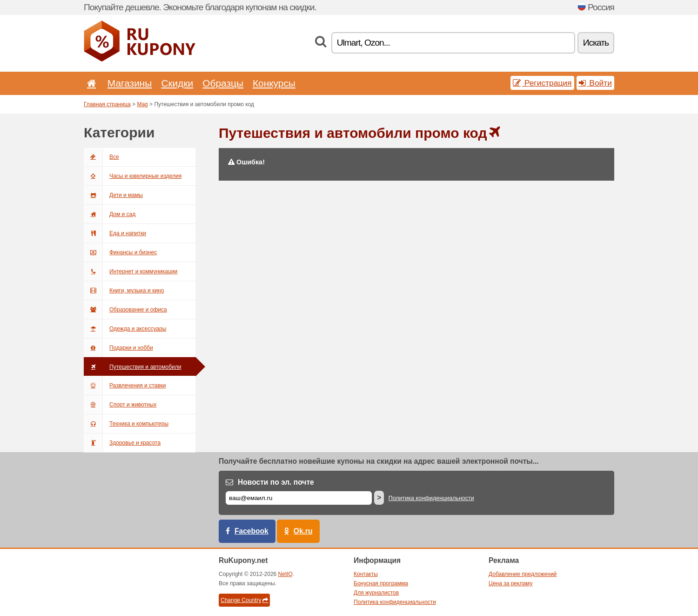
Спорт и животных (120, 405)
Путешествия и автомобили (132, 367)
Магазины (130, 83)
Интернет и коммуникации (131, 271)
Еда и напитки (115, 233)
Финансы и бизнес (120, 252)
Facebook (252, 531)
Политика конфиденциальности (431, 498)
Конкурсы (274, 83)
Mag (142, 104)
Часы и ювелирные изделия (133, 176)
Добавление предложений (523, 574)
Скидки (177, 83)
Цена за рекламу (511, 583)
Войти (596, 83)
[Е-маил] (299, 498)
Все (101, 157)
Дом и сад (110, 214)
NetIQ (285, 574)
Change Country (244, 600)
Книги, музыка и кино (124, 291)
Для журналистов (376, 593)
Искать (596, 43)
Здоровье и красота (122, 443)
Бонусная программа (381, 583)
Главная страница (107, 104)
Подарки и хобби (118, 348)
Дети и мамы (113, 195)
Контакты (366, 574)
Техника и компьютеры (126, 424)
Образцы (223, 83)
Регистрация (542, 83)
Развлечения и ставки (125, 386)
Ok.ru (303, 531)
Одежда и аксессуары (125, 329)
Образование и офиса (125, 310)
